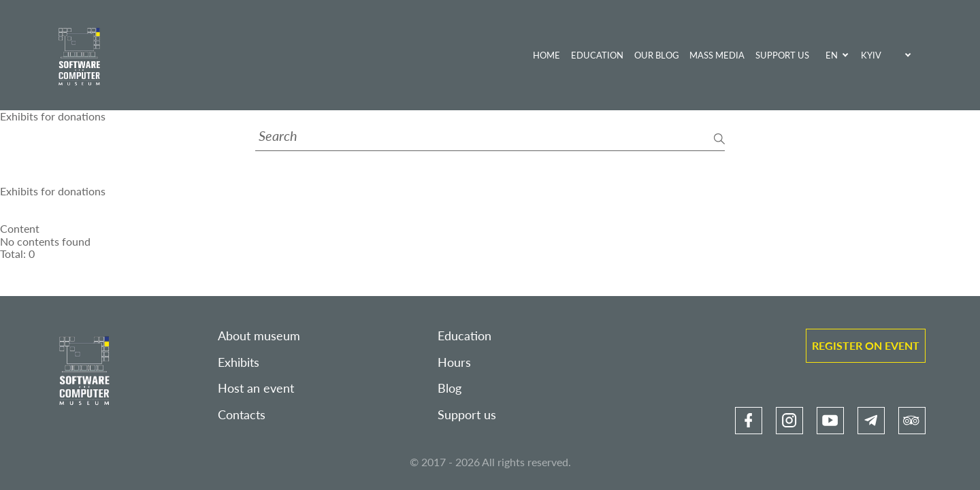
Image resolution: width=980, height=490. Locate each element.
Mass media (717, 55)
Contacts (242, 415)
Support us (782, 55)
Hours (454, 362)
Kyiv (871, 55)
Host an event (256, 388)
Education (597, 55)
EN (832, 55)
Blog (450, 388)
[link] (749, 421)
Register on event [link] (866, 345)
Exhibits (239, 362)
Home (546, 55)
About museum (259, 336)
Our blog (657, 55)
